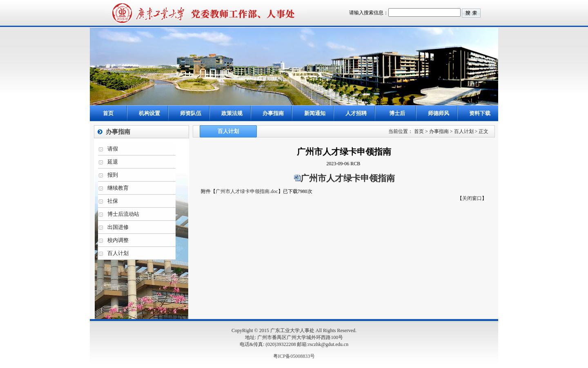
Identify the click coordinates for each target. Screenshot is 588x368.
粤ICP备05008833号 (294, 356)
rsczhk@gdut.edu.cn (328, 344)
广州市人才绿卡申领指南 (348, 178)
